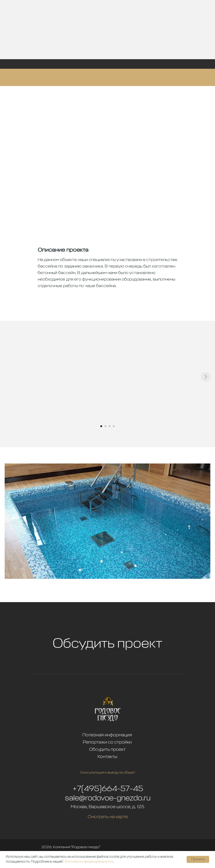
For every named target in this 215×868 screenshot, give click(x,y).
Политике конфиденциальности (88, 862)
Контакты (107, 757)
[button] (107, 674)
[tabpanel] (107, 384)
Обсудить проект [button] (107, 644)
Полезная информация (107, 735)
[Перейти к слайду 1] (101, 426)
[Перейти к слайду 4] (114, 426)
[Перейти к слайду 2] (105, 426)
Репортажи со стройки (107, 742)
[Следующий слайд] (206, 377)
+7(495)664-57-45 (108, 789)
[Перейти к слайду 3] (110, 426)
